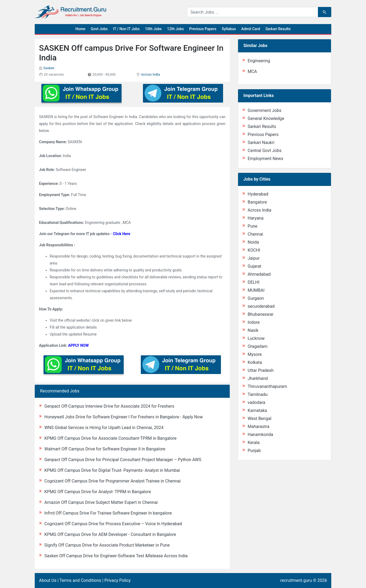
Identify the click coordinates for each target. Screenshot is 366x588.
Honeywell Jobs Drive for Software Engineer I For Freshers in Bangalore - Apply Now (124, 417)
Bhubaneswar (261, 314)
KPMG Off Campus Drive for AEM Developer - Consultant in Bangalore (110, 534)
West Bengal (260, 418)
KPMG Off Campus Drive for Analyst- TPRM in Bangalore (98, 492)
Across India (151, 74)
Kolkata (255, 362)
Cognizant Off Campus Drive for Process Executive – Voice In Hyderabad (113, 524)
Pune (252, 226)
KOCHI (254, 250)
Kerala (254, 443)
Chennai (255, 234)
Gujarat (254, 266)
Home (80, 29)
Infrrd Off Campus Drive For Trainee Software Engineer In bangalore (108, 513)
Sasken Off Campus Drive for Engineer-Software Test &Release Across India (116, 556)
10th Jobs (153, 29)
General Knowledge (266, 118)
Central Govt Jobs (265, 151)
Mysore (255, 354)
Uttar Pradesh (261, 370)
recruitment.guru (296, 580)
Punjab (254, 451)
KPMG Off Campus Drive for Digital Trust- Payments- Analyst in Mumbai (112, 470)
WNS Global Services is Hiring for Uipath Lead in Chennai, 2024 (104, 428)
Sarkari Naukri (261, 143)
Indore (254, 322)
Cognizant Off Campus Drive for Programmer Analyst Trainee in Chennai (112, 481)
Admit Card (251, 29)
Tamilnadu (258, 394)
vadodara (256, 402)
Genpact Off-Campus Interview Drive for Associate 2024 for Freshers (109, 406)
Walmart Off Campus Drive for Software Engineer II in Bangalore (105, 449)
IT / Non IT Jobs (126, 29)
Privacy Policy (118, 580)
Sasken (49, 68)
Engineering (259, 61)
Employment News (265, 159)
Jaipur (254, 258)
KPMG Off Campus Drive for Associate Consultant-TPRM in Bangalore (110, 438)
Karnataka (257, 410)
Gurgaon (256, 298)
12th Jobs (175, 29)
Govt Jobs (99, 29)
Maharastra (258, 427)
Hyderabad (258, 194)
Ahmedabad (259, 274)
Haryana (256, 218)
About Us (48, 580)
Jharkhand (258, 378)
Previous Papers (203, 29)
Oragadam (258, 346)
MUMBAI (256, 290)
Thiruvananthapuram (267, 386)
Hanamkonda (260, 435)
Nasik (253, 330)
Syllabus (229, 29)
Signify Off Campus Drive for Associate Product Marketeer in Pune (107, 545)
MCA (252, 71)
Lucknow (256, 338)
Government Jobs (264, 110)
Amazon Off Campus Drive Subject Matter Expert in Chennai (101, 502)
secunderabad (261, 306)
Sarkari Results (278, 29)
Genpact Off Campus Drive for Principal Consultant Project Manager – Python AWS (123, 460)
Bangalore (257, 202)
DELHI (254, 282)
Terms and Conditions (80, 580)
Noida (253, 242)
